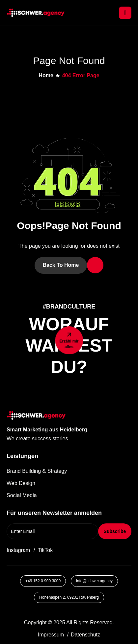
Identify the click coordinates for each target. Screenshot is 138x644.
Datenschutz (85, 635)
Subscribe (115, 531)
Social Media (22, 495)
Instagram (18, 550)
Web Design (21, 483)
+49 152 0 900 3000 (43, 581)
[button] (48, 438)
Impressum (51, 635)
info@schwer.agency (94, 581)
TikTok (45, 550)
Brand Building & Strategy (37, 471)
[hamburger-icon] (125, 13)
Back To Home (61, 265)
